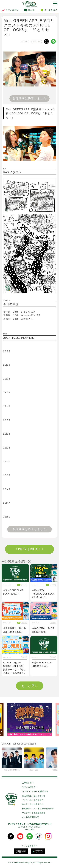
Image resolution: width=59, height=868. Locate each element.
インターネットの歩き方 (33, 800)
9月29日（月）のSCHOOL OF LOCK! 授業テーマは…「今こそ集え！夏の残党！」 (14, 668)
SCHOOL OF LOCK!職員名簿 (35, 791)
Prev (22, 549)
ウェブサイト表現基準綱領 (34, 813)
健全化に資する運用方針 (33, 804)
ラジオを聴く (10, 10)
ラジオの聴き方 (29, 787)
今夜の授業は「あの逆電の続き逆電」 (43, 630)
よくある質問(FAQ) (31, 817)
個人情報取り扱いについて (34, 796)
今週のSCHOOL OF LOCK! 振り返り (13, 592)
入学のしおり (28, 783)
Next (37, 549)
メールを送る (51, 10)
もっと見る (30, 686)
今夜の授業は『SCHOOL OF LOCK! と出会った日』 (44, 594)
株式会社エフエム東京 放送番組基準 (38, 809)
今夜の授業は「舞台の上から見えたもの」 (14, 630)
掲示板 (31, 10)
